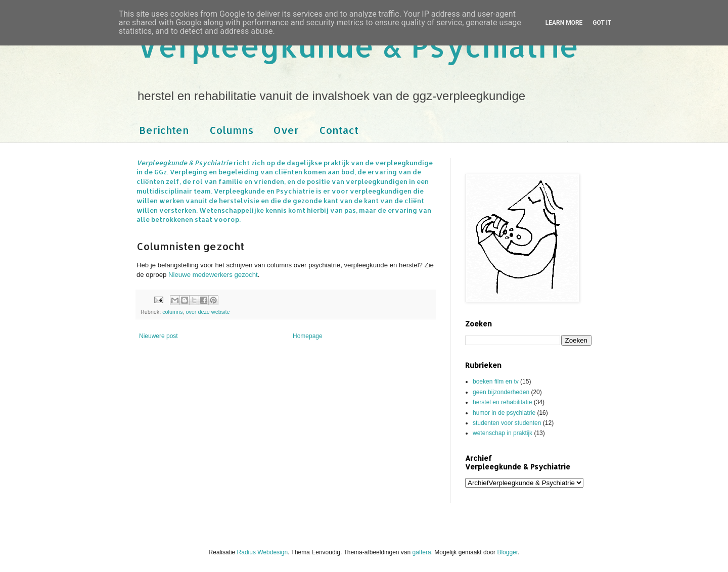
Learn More (564, 23)
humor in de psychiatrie (504, 413)
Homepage (308, 336)
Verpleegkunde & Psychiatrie (358, 46)
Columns (231, 130)
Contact (339, 130)
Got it (602, 23)
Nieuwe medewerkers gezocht (213, 275)
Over (286, 130)
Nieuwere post (158, 336)
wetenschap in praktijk (503, 433)
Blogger (507, 552)
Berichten (164, 130)
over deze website (208, 312)
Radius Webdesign (263, 552)
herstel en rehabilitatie (502, 402)
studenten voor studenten (507, 423)
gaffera (422, 552)
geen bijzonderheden (501, 392)
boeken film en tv (496, 382)
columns (172, 312)
